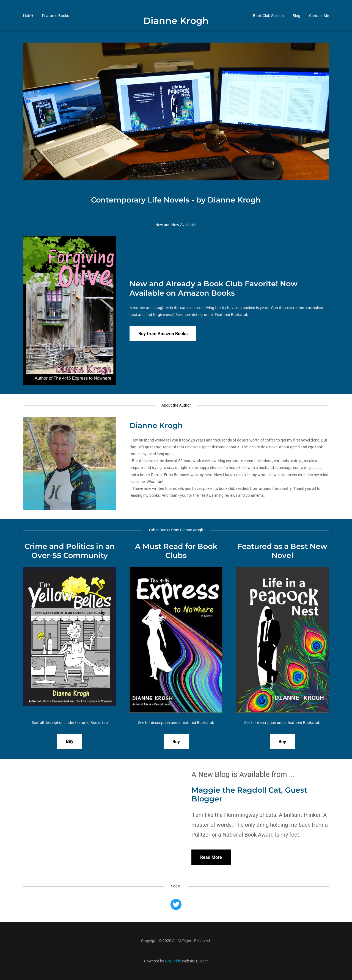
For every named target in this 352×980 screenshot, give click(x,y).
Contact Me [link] (319, 28)
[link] (176, 35)
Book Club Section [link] (268, 28)
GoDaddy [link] (173, 961)
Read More (211, 857)
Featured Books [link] (56, 28)
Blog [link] (296, 28)
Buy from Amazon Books (163, 334)
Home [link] (28, 27)
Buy (70, 741)
